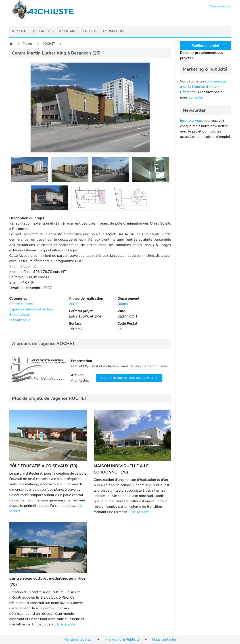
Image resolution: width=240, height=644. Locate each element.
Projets (28, 44)
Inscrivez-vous (191, 121)
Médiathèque (20, 320)
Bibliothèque (20, 315)
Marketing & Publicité (122, 640)
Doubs (123, 304)
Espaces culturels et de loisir (32, 309)
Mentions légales (77, 640)
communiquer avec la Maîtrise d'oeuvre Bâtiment (204, 87)
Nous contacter (164, 640)
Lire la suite (140, 512)
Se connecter (220, 6)
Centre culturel (21, 304)
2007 (73, 304)
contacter (196, 97)
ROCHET (49, 44)
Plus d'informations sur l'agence (129, 378)
